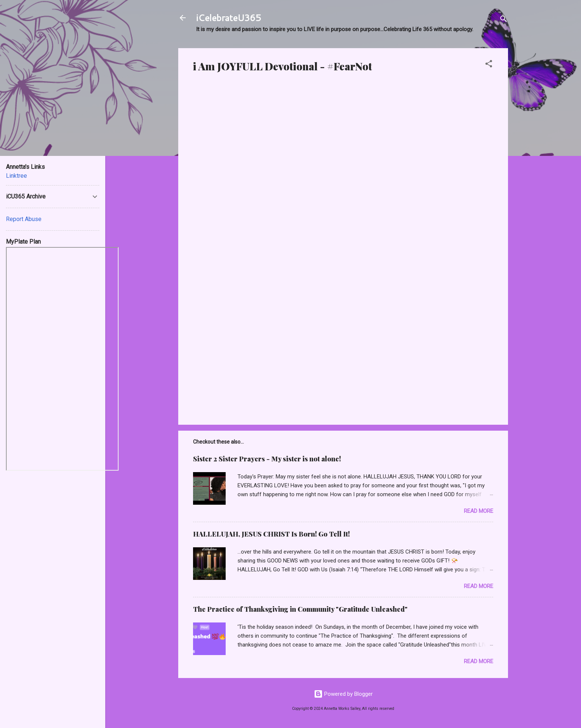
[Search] (504, 20)
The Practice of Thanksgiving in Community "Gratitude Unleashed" (300, 609)
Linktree (16, 176)
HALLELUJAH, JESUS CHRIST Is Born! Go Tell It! (271, 534)
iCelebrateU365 (228, 18)
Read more (479, 511)
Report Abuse (24, 219)
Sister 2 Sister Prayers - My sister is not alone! (267, 459)
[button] (489, 65)
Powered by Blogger (343, 694)
